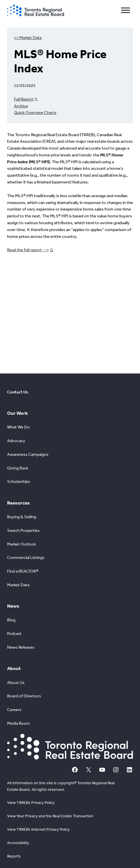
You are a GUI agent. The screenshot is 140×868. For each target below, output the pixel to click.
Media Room (18, 723)
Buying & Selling (22, 517)
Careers (14, 710)
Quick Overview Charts (35, 113)
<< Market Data (28, 38)
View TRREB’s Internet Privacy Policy (38, 829)
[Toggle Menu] (125, 10)
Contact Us (18, 392)
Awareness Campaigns (28, 454)
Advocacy (16, 441)
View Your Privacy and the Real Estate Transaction (50, 816)
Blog (11, 620)
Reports (14, 856)
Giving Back (18, 468)
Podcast (14, 634)
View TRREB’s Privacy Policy (31, 803)
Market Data (18, 585)
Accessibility (18, 843)
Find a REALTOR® (23, 571)
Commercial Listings (26, 557)
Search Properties (23, 530)
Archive (21, 106)
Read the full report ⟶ (28, 250)
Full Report (24, 99)
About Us (16, 683)
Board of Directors (24, 696)
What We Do (18, 427)
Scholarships (19, 481)
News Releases (21, 647)
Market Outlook (21, 544)
